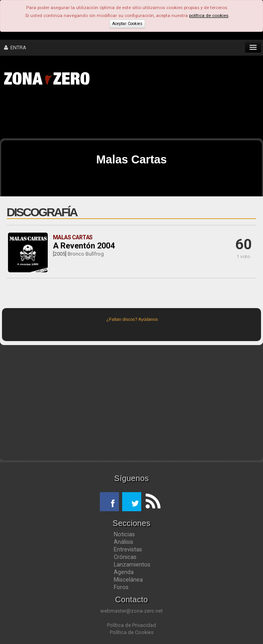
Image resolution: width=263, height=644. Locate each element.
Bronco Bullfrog (86, 254)
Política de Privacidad (131, 625)
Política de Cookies (132, 632)
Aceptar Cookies (127, 24)
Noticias (124, 534)
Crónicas (125, 557)
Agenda (124, 572)
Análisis (124, 542)
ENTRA (15, 48)
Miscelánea (128, 580)
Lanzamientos (132, 564)
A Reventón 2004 (84, 246)
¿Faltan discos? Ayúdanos (132, 319)
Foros (121, 587)
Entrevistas (128, 549)
